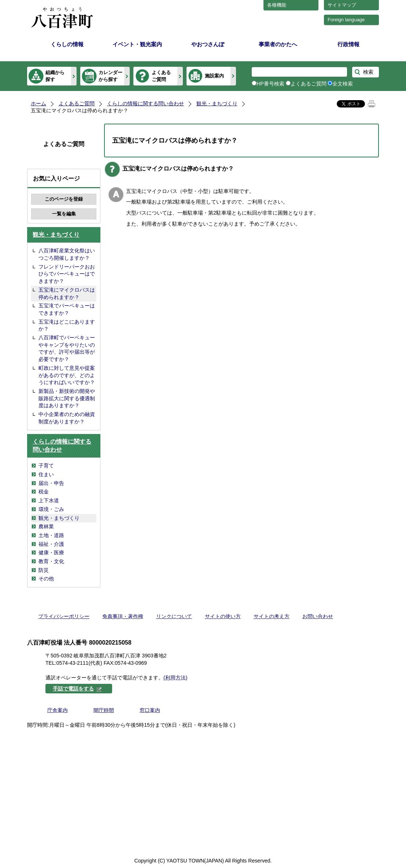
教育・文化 (51, 561)
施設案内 (214, 76)
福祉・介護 (51, 544)
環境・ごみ (51, 509)
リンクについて (174, 616)
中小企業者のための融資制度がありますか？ (67, 418)
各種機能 (277, 5)
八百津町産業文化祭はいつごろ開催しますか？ (67, 254)
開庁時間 (104, 710)
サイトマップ (342, 5)
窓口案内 (150, 710)
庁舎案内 (58, 710)
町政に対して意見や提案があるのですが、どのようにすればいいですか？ (67, 375)
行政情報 (348, 44)
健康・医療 (51, 552)
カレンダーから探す (110, 76)
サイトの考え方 (272, 616)
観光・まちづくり (217, 103)
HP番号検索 (270, 84)
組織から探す (55, 76)
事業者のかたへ (278, 44)
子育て (46, 466)
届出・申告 (51, 483)
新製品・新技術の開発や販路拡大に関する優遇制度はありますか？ (67, 398)
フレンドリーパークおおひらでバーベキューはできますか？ (67, 274)
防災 (44, 570)
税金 (44, 492)
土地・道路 (51, 535)
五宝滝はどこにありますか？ (67, 325)
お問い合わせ (318, 616)
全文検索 (343, 84)
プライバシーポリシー (64, 616)
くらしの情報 (67, 44)
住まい (46, 474)
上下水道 (49, 500)
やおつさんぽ (208, 44)
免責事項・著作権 (123, 616)
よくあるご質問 (161, 76)
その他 (46, 579)
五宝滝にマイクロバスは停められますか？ (67, 293)
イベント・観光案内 (137, 44)
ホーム (38, 103)
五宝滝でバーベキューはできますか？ (67, 309)
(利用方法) (175, 678)
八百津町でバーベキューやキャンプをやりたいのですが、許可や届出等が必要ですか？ (67, 348)
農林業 (46, 526)
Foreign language (346, 20)
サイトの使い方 (223, 616)
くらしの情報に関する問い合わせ (145, 103)
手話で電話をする (77, 689)
